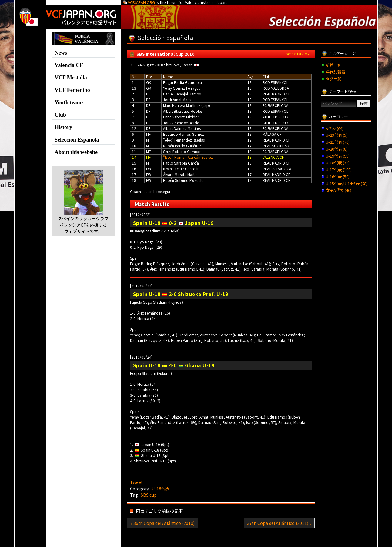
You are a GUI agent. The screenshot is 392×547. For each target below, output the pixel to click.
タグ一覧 (333, 79)
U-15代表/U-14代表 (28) (347, 183)
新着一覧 (333, 65)
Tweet (136, 482)
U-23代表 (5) (337, 135)
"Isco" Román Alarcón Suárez (188, 157)
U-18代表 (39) (338, 163)
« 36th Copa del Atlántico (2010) (162, 523)
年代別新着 (335, 72)
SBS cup (149, 495)
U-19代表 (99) (338, 156)
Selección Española (77, 140)
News (61, 53)
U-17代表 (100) (339, 170)
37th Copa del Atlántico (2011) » (279, 523)
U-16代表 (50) (338, 177)
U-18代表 (161, 489)
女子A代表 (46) (338, 190)
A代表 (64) (335, 128)
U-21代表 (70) (338, 142)
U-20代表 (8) (337, 149)
